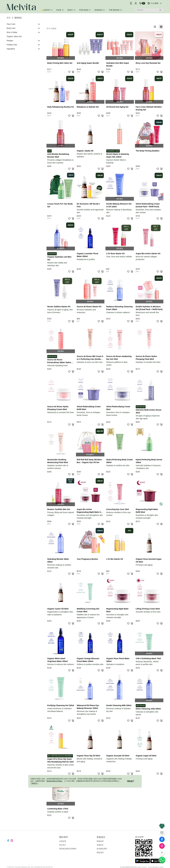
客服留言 (100, 845)
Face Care (11, 24)
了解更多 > (34, 783)
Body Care (11, 28)
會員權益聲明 (102, 849)
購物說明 (100, 841)
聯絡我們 (100, 853)
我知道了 (131, 781)
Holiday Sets (12, 45)
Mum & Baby (12, 32)
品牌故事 (63, 841)
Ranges (10, 41)
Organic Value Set (14, 36)
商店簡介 (63, 845)
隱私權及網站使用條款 (68, 849)
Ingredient (11, 49)
